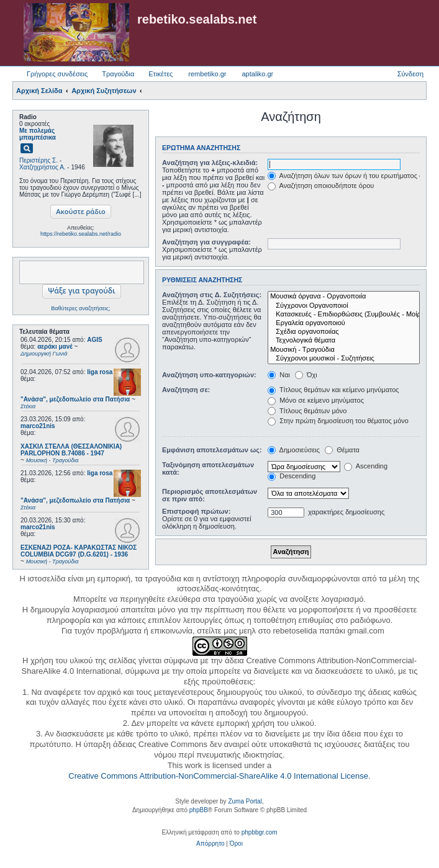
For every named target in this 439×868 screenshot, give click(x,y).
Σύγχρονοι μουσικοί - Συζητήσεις (344, 359)
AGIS (94, 340)
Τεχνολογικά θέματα (344, 341)
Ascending (366, 466)
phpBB (199, 810)
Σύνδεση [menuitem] (410, 74)
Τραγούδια (118, 74)
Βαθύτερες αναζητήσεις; (80, 308)
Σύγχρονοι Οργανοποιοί (344, 306)
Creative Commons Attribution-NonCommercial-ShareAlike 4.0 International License (218, 776)
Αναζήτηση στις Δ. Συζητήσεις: (212, 295)
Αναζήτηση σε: (186, 390)
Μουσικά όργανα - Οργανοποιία (344, 297)
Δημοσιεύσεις (294, 450)
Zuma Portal (245, 801)
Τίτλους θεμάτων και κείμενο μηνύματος (333, 390)
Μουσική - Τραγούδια (344, 350)
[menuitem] (210, 844)
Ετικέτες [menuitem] (161, 74)
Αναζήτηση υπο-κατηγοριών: (209, 375)
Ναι (279, 375)
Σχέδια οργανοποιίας (344, 332)
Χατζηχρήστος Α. (43, 167)
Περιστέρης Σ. (38, 160)
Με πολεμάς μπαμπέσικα (38, 134)
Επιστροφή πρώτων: (196, 511)
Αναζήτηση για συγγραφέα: (206, 242)
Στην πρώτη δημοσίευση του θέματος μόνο (338, 421)
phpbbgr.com (260, 832)
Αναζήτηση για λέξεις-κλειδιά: (210, 163)
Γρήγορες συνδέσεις (57, 74)
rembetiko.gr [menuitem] (207, 74)
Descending (292, 476)
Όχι (306, 375)
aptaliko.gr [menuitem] (257, 74)
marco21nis (38, 426)
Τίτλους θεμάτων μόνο (307, 411)
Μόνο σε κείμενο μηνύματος (316, 400)
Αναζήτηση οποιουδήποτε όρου (321, 186)
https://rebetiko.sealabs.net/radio (81, 234)
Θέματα (342, 450)
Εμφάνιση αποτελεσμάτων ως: (212, 450)
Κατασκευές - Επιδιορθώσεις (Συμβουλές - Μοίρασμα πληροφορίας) (344, 315)
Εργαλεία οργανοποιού (344, 323)
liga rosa (100, 372)
